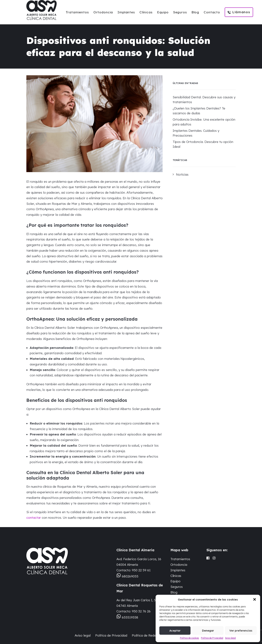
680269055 (130, 576)
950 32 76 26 (141, 611)
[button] (255, 599)
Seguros (180, 12)
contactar (34, 518)
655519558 (130, 617)
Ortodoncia (103, 12)
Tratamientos (77, 12)
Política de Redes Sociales (151, 635)
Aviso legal (230, 638)
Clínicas (146, 12)
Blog (195, 12)
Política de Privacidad (212, 638)
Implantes (126, 12)
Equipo (163, 12)
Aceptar (175, 631)
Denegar (208, 631)
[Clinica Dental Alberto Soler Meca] (42, 10)
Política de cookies (189, 638)
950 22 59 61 (141, 570)
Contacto (212, 12)
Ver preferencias (241, 631)
